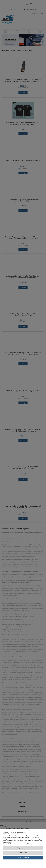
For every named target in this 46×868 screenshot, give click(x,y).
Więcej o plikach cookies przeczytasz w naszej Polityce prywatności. (20, 844)
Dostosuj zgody (23, 853)
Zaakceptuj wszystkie (23, 857)
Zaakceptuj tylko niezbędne (23, 848)
